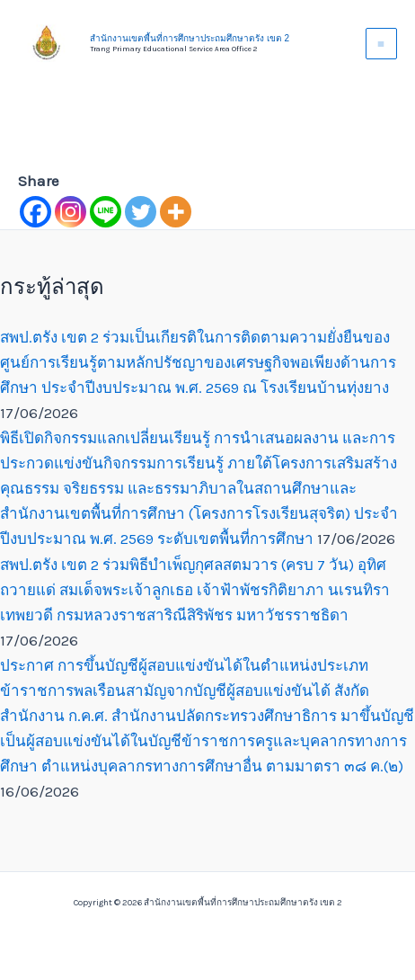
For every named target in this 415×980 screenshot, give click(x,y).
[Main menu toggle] (382, 44)
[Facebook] (35, 212)
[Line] (106, 212)
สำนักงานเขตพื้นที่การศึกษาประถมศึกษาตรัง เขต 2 (190, 38)
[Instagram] (71, 212)
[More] (176, 212)
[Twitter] (141, 212)
